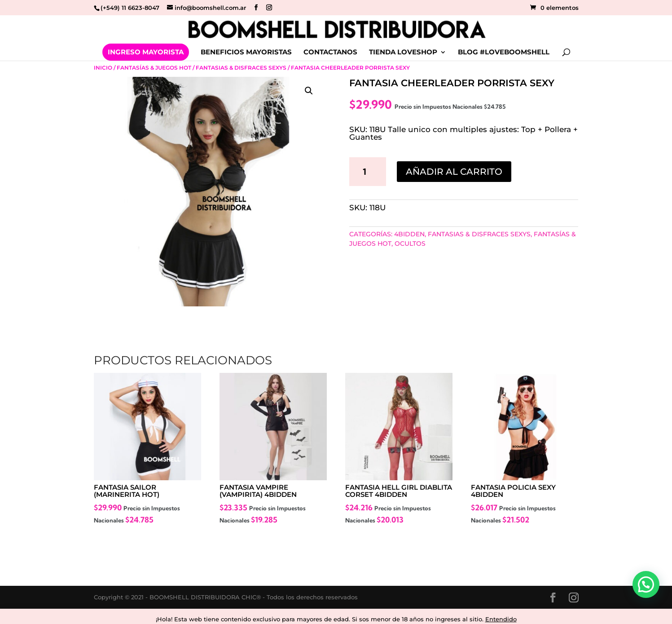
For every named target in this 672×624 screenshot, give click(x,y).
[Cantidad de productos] (368, 172)
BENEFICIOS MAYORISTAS (246, 53)
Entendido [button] (501, 619)
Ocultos (410, 243)
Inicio (103, 68)
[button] (309, 91)
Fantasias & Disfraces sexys (241, 68)
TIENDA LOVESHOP (403, 53)
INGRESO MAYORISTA (146, 52)
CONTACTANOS (330, 53)
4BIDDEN (409, 234)
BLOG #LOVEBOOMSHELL (504, 53)
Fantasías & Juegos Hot (154, 68)
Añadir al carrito (454, 172)
